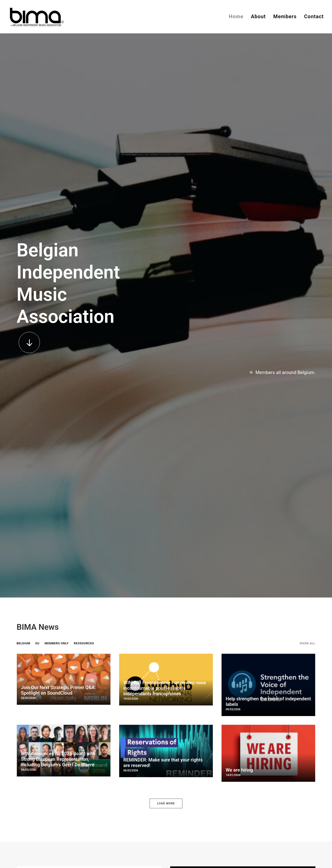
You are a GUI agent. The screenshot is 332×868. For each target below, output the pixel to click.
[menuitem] (238, 17)
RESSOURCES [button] (84, 248)
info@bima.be (115, 767)
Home (236, 16)
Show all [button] (307, 248)
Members (285, 16)
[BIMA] (36, 17)
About (258, 16)
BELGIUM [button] (23, 248)
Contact (314, 16)
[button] (29, 145)
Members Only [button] (56, 248)
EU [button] (37, 248)
